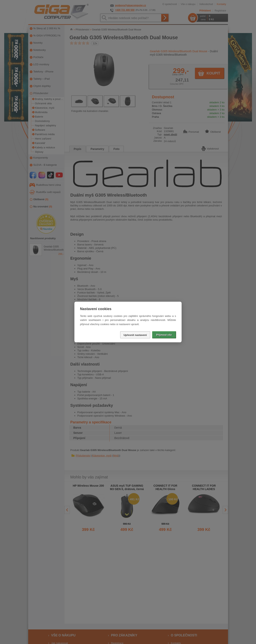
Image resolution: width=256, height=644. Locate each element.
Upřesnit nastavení (135, 335)
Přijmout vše (164, 335)
